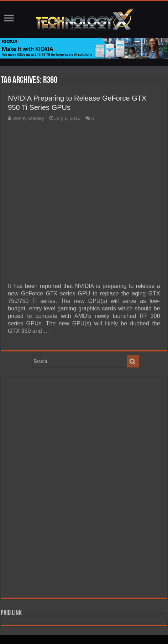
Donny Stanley (28, 118)
